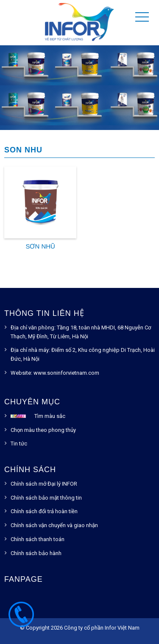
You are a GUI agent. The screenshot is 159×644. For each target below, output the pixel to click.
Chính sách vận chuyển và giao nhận (54, 525)
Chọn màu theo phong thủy (43, 430)
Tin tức (19, 444)
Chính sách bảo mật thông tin (46, 498)
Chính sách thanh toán (38, 539)
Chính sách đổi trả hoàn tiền (44, 511)
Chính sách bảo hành (36, 553)
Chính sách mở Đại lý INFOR (44, 484)
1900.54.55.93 (21, 619)
